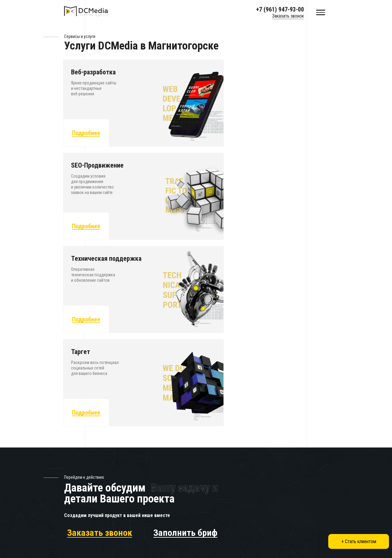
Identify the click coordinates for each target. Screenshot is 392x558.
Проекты (201, 424)
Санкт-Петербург (148, 517)
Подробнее (87, 134)
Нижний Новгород (273, 517)
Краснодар (204, 507)
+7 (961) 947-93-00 (280, 9)
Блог (197, 465)
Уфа (197, 543)
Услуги (199, 413)
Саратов (201, 517)
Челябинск (266, 525)
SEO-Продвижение (148, 424)
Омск (261, 534)
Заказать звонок (288, 16)
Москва (138, 507)
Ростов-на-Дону (209, 534)
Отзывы (200, 455)
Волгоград (141, 543)
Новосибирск (144, 534)
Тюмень (201, 525)
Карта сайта (204, 486)
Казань (138, 525)
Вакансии (201, 444)
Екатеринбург (269, 507)
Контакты (202, 476)
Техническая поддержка (154, 434)
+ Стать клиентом (359, 541)
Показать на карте (273, 437)
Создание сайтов (146, 413)
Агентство (203, 434)
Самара (263, 543)
